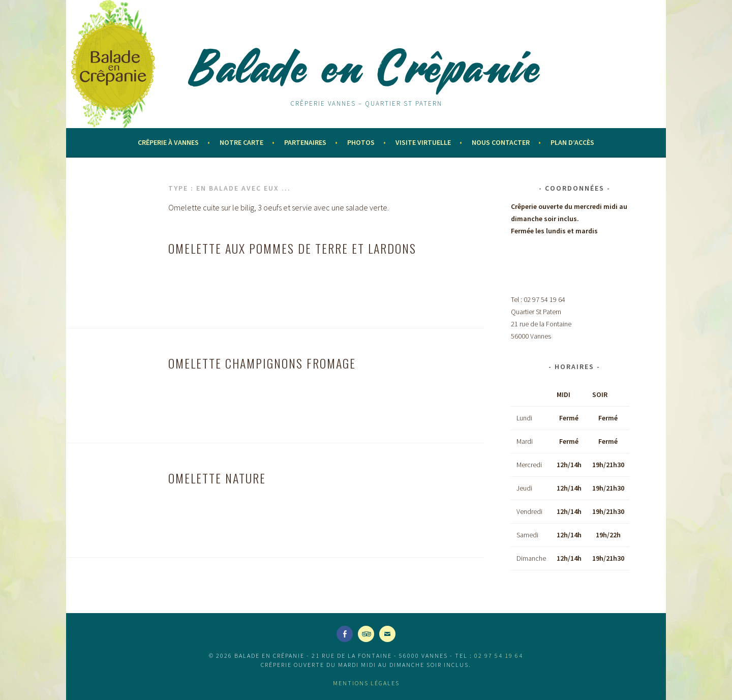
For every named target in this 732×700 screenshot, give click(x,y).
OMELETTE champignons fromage (262, 363)
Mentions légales (366, 683)
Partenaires (305, 142)
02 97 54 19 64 (499, 656)
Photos (361, 142)
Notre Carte (241, 142)
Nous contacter (501, 142)
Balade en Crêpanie (366, 67)
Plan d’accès (572, 142)
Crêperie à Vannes (168, 142)
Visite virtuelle (423, 142)
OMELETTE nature (217, 478)
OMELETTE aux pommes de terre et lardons (292, 248)
